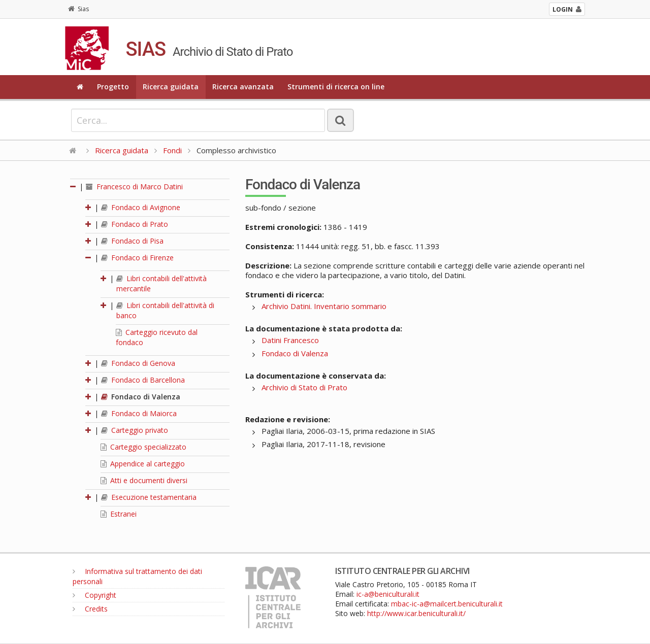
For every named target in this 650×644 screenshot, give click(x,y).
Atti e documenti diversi (144, 480)
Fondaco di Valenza (141, 397)
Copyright (94, 595)
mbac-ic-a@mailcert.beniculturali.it (447, 604)
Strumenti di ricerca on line (336, 87)
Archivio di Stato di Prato (304, 387)
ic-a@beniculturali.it (388, 594)
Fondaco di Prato (135, 224)
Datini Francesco (290, 340)
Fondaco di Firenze (137, 258)
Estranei (119, 514)
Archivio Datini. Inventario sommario (324, 306)
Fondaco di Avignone (141, 207)
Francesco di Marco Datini (134, 187)
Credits (90, 609)
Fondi (172, 150)
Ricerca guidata (171, 87)
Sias (78, 9)
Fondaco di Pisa (132, 241)
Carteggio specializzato (143, 447)
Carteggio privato (135, 430)
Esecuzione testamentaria (149, 497)
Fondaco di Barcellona (143, 380)
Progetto (113, 87)
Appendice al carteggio (143, 464)
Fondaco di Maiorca (139, 413)
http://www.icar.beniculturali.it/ (416, 613)
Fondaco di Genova (138, 363)
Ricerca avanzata (243, 87)
